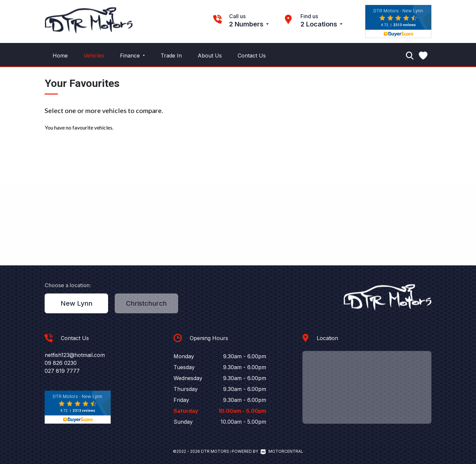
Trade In (171, 56)
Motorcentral (282, 451)
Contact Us (252, 56)
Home (60, 56)
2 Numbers (246, 24)
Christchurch (146, 303)
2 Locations (319, 24)
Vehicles (94, 56)
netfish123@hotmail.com (75, 355)
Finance (132, 56)
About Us (210, 56)
